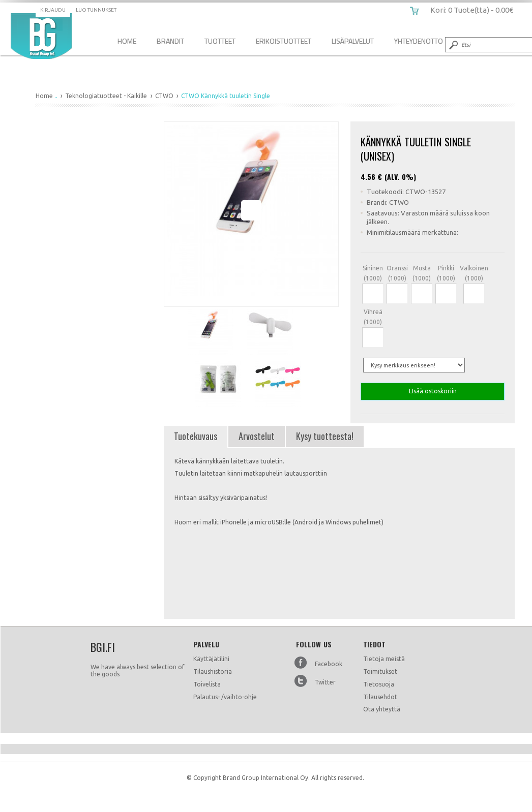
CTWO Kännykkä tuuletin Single (41, 36)
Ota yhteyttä (382, 709)
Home (127, 41)
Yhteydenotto (419, 41)
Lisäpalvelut (353, 41)
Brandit (170, 41)
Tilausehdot (380, 697)
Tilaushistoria (213, 672)
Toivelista (207, 684)
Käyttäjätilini (211, 659)
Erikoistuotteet (284, 41)
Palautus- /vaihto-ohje (225, 697)
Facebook (329, 664)
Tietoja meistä (384, 659)
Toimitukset (380, 672)
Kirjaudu (53, 10)
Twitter (325, 682)
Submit (453, 45)
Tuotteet (220, 41)
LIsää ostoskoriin (433, 392)
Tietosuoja (379, 684)
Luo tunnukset (96, 10)
